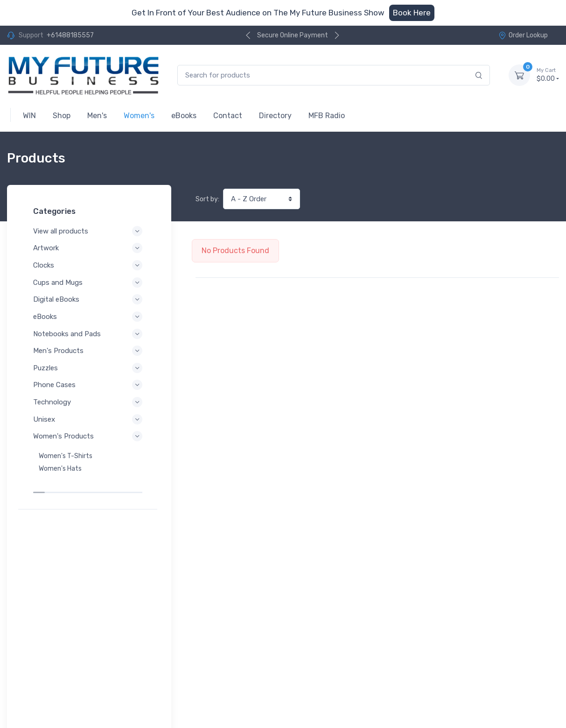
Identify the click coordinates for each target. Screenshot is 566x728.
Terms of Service (101, 673)
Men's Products (89, 351)
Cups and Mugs (89, 283)
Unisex (89, 419)
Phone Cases (89, 385)
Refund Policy (43, 685)
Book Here (412, 13)
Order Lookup (523, 35)
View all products (89, 231)
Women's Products (89, 436)
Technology (89, 402)
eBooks (89, 317)
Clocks (89, 265)
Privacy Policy (43, 673)
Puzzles (89, 368)
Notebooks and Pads (89, 334)
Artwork (89, 248)
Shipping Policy (98, 685)
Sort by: (207, 199)
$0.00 (548, 75)
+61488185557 (70, 35)
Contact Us (539, 685)
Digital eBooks (89, 299)
